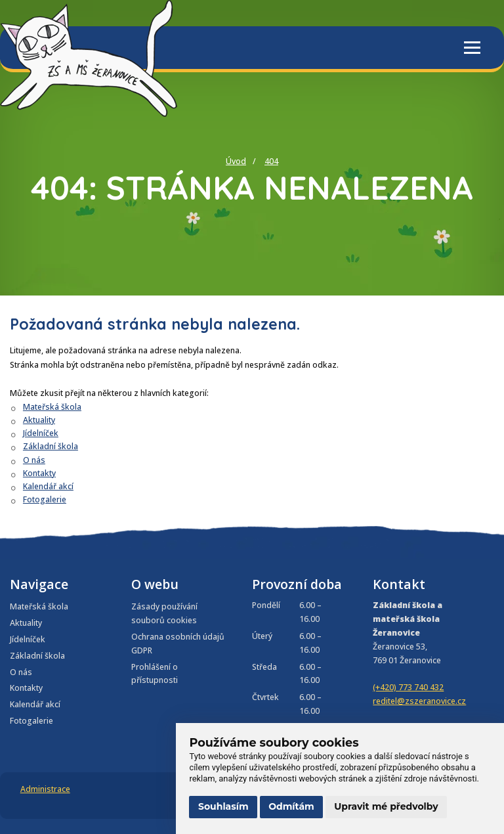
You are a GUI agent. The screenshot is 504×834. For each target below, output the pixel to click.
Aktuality (39, 420)
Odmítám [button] (291, 806)
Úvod (236, 161)
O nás (34, 460)
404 (271, 161)
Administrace (45, 789)
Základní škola (51, 446)
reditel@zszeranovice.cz (419, 701)
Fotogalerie (45, 499)
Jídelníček (41, 433)
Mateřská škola (52, 407)
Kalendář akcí (48, 486)
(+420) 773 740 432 (408, 687)
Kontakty (39, 473)
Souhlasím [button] (223, 806)
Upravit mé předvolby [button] (386, 806)
